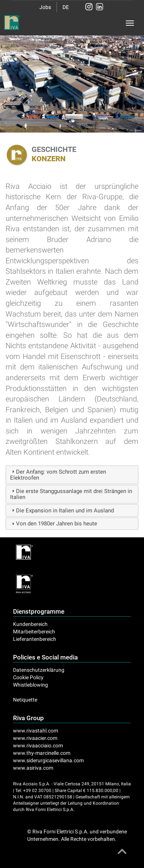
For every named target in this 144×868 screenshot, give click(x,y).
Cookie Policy (28, 677)
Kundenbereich (30, 624)
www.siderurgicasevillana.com (48, 760)
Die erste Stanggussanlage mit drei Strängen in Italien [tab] (71, 494)
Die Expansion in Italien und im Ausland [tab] (62, 511)
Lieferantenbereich (35, 639)
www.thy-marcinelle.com (42, 753)
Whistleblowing (31, 685)
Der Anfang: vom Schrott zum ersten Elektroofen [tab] (58, 475)
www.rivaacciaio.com (38, 745)
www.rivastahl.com (36, 731)
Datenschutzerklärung (39, 670)
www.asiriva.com (33, 768)
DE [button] (66, 7)
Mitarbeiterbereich (34, 632)
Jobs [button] (45, 7)
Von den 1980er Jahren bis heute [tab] (54, 524)
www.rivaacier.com (35, 738)
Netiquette (25, 700)
